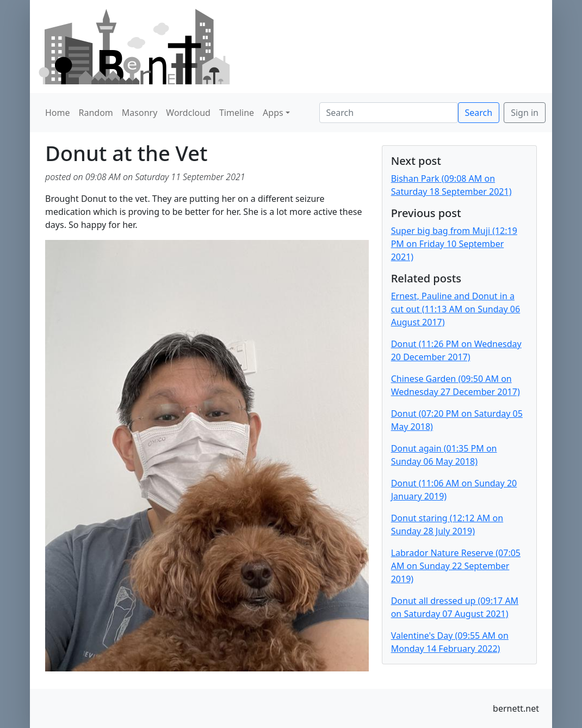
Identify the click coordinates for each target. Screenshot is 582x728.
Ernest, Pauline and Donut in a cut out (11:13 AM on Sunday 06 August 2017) (456, 309)
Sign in (525, 113)
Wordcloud (188, 113)
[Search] (389, 113)
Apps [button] (273, 113)
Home (58, 113)
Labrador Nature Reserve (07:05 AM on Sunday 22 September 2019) (456, 566)
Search (479, 113)
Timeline (237, 113)
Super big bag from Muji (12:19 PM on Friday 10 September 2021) (454, 244)
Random (96, 113)
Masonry (140, 113)
